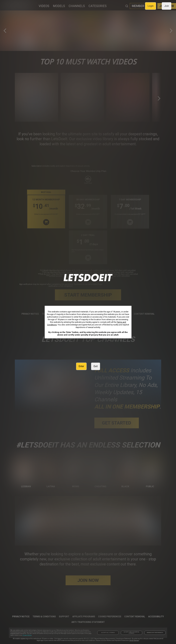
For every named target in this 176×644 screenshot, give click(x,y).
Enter (81, 366)
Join (167, 6)
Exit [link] (96, 366)
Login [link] (151, 6)
